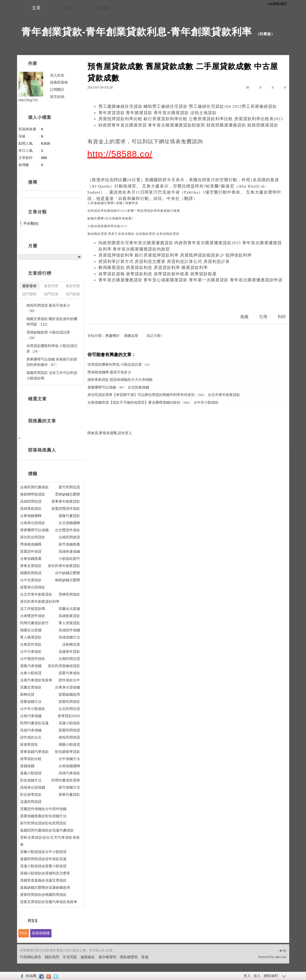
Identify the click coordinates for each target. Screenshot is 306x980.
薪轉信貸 (27, 694)
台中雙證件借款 (33, 659)
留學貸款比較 (31, 759)
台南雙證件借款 (33, 616)
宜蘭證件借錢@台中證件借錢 (43, 809)
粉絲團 (31, 976)
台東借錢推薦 (31, 559)
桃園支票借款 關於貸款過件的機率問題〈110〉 (52, 322)
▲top (282, 950)
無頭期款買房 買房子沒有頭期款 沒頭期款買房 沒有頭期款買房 (133, 234)
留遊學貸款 (29, 744)
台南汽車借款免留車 (36, 680)
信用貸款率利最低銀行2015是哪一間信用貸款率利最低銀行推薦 (134, 211)
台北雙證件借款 (67, 530)
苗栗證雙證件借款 (66, 509)
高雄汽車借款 (69, 773)
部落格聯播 (41, 933)
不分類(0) (31, 223)
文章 (36, 8)
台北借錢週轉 (69, 523)
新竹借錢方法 (69, 787)
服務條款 (88, 957)
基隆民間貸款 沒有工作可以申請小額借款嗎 (52, 375)
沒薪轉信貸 (71, 644)
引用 (263, 317)
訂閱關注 (57, 90)
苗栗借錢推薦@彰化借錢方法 (43, 816)
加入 (257, 976)
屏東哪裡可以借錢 (34, 530)
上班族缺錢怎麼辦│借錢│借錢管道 (113, 203)
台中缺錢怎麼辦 (67, 573)
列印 (282, 317)
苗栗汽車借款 (69, 673)
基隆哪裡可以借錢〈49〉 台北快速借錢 (118, 387)
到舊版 (265, 34)
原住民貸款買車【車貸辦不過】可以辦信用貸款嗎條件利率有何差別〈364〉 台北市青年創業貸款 (164, 395)
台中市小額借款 (33, 709)
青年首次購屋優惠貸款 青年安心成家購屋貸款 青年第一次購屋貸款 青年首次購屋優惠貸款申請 (191, 280)
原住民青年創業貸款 (64, 566)
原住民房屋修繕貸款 (64, 666)
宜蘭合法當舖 (69, 609)
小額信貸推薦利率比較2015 (107, 226)
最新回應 (51, 286)
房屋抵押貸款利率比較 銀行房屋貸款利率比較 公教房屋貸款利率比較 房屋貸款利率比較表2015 (191, 119)
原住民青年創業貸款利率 (40, 602)
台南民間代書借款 (34, 487)
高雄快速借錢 (69, 551)
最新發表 (29, 286)
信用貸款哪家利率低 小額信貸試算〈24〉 (120, 364)
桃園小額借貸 (69, 744)
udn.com (281, 957)
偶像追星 (131, 336)
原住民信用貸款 (33, 537)
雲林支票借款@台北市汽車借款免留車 (50, 841)
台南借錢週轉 (69, 766)
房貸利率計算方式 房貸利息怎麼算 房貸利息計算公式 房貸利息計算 (164, 261)
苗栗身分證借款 (33, 587)
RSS (24, 933)
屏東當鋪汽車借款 (34, 752)
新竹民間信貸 (69, 487)
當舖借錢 (27, 766)
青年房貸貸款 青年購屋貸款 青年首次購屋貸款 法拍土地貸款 (158, 113)
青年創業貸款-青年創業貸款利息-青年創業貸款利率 (137, 32)
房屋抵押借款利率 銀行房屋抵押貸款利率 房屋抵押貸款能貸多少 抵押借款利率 (175, 255)
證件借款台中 (69, 680)
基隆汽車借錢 (31, 666)
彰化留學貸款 (31, 795)
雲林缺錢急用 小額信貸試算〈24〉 (48, 335)
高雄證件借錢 (69, 630)
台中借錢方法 (69, 759)
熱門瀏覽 (29, 294)
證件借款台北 (31, 737)
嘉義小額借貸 (31, 773)
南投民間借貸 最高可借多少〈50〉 (48, 308)
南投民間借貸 (69, 737)
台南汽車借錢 (31, 716)
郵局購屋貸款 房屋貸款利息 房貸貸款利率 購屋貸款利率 (153, 268)
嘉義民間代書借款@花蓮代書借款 (47, 830)
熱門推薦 (73, 294)
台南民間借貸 (69, 537)
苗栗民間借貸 (69, 730)
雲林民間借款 (69, 594)
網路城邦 (271, 976)
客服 (145, 957)
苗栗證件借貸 (31, 551)
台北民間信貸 (69, 709)
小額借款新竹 (69, 559)
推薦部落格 (59, 82)
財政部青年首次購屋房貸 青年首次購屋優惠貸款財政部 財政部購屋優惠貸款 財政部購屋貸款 (188, 125)
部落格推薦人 (42, 450)
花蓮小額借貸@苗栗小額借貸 (43, 866)
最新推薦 (73, 286)
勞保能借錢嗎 (31, 544)
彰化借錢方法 (31, 780)
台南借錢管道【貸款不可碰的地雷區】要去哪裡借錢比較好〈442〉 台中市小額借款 (153, 402)
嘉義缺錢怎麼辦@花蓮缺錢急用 (45, 887)
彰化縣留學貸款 (67, 752)
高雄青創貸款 (31, 509)
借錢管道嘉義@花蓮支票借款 (43, 880)
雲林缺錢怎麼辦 (67, 494)
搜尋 (77, 194)
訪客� (102, 8)
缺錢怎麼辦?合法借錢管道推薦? (110, 218)
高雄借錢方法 (69, 637)
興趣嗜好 (112, 336)
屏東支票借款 (31, 566)
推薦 (244, 317)
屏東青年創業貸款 (66, 501)
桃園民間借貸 (31, 573)
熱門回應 (51, 294)
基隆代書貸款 (69, 516)
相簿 (69, 8)
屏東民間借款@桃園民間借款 (43, 895)
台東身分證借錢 (67, 687)
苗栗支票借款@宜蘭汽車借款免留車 (49, 902)
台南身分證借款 (33, 523)
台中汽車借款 (31, 652)
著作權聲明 (107, 957)
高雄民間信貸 (31, 501)
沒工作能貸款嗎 (33, 609)
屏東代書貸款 (69, 795)
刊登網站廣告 (31, 957)
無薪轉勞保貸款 (33, 494)
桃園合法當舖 (31, 630)
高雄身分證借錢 (33, 787)
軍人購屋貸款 (31, 637)
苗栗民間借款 (69, 702)
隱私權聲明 (129, 957)
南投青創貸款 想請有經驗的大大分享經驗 (120, 380)
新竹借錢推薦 (69, 544)
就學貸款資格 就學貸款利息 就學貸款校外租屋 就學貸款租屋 (158, 274)
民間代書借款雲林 (66, 780)
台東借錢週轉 (31, 516)
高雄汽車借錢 (31, 730)
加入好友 (57, 75)
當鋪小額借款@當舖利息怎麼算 (45, 873)
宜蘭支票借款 (31, 687)
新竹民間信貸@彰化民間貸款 (43, 823)
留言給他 (57, 97)
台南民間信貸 (69, 659)
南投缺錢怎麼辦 (67, 580)
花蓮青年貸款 (69, 652)
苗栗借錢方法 (31, 702)
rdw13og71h (28, 100)
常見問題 (70, 957)
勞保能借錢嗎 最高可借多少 (109, 372)
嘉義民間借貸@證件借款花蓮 (43, 859)
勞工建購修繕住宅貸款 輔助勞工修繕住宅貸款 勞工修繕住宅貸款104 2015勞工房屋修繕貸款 (188, 106)
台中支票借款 (31, 580)
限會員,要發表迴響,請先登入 (110, 433)
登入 (247, 976)
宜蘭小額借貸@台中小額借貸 (43, 852)
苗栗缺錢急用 (69, 694)
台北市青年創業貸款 (36, 594)
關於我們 (52, 957)
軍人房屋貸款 (69, 623)
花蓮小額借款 (69, 723)
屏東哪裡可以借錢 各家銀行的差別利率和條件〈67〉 (52, 362)
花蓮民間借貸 (31, 802)
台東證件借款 (31, 644)
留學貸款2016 (69, 716)
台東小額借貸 (31, 673)
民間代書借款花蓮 (34, 723)
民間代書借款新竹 (34, 623)
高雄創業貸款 (69, 616)
